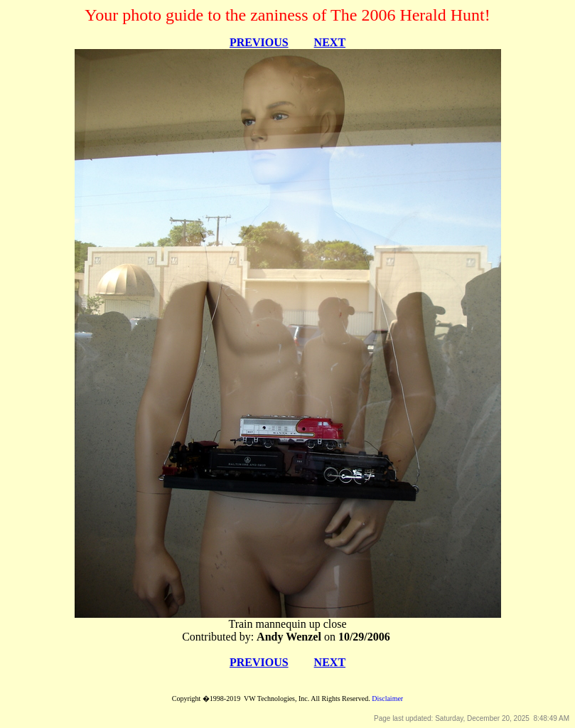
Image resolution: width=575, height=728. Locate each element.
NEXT (330, 42)
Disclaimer (387, 698)
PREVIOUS (259, 42)
